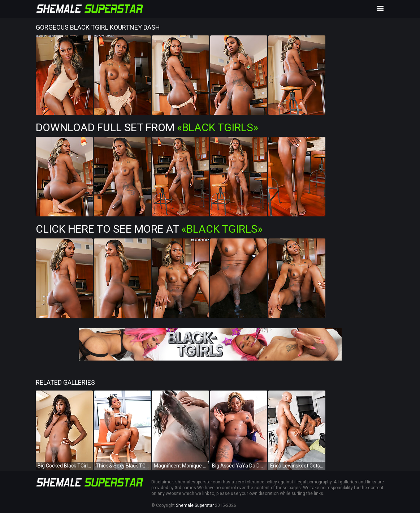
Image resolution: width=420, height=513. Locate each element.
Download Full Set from (147, 127)
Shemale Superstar (195, 505)
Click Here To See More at (149, 229)
